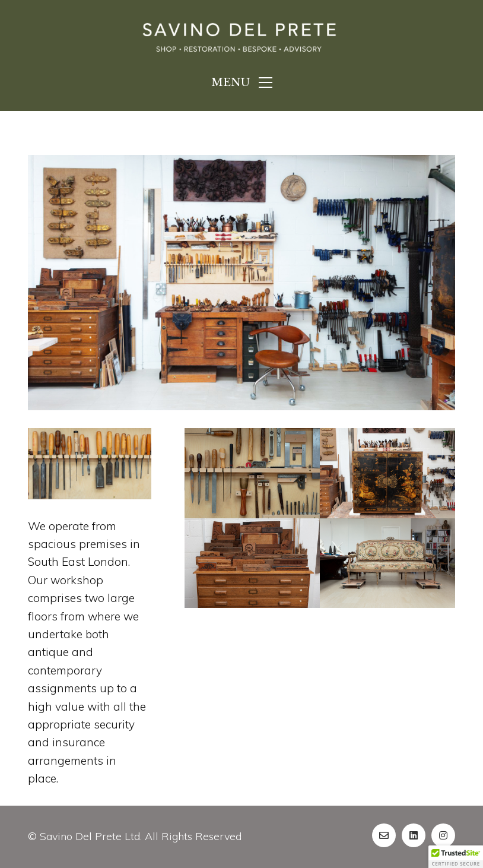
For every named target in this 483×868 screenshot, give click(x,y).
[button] (456, 857)
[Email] (384, 835)
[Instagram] (443, 835)
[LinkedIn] (414, 835)
